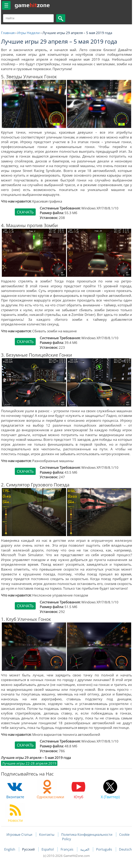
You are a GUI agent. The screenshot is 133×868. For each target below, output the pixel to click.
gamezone (32, 5)
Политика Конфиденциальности (87, 835)
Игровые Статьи (19, 835)
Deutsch (125, 849)
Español (48, 849)
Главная (8, 33)
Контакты (47, 835)
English (10, 849)
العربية (85, 849)
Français (67, 849)
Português (105, 849)
